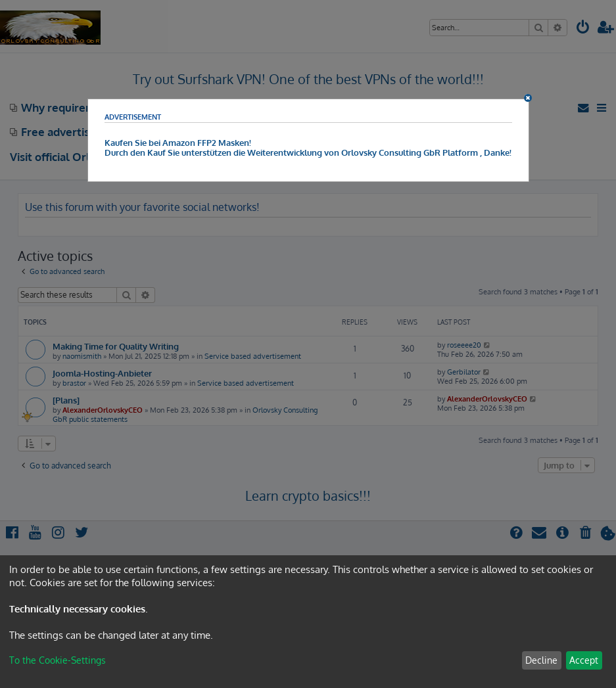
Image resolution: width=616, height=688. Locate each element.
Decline (541, 660)
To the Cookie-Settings (58, 660)
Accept (584, 660)
